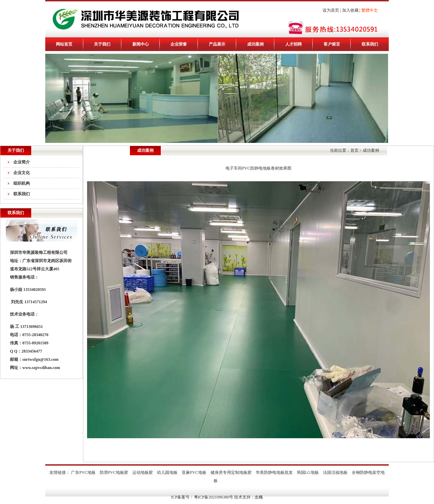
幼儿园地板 (167, 472)
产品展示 (217, 44)
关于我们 (102, 44)
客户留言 (332, 44)
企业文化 (22, 173)
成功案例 (255, 44)
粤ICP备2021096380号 (214, 497)
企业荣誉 (179, 44)
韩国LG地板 (308, 472)
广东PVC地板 (83, 472)
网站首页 (64, 44)
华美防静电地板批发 (274, 472)
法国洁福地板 (335, 472)
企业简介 (22, 162)
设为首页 (331, 10)
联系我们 (370, 44)
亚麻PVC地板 (194, 472)
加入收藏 (350, 10)
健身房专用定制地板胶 (231, 472)
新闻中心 (141, 44)
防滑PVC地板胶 (114, 472)
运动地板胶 (143, 472)
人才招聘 (293, 44)
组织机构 (22, 183)
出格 (259, 497)
